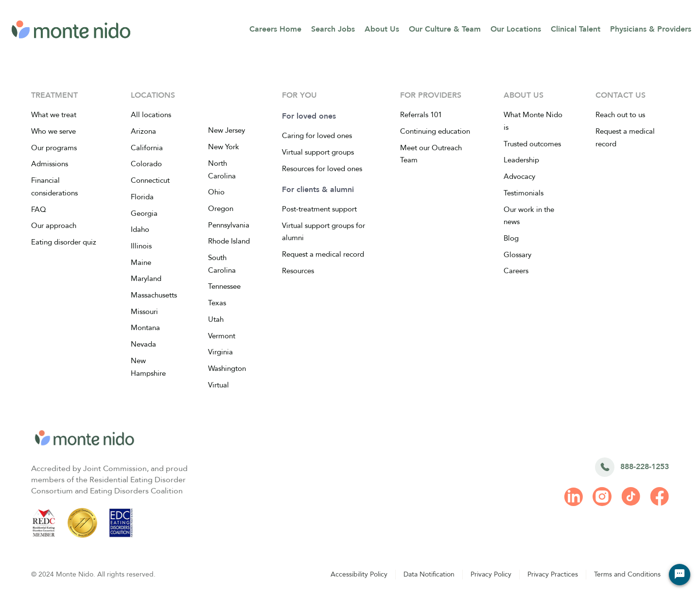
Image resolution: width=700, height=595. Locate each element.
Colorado (146, 164)
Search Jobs (333, 29)
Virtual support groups (318, 152)
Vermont (222, 336)
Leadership (521, 160)
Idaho (140, 229)
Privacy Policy (491, 574)
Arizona (143, 131)
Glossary (517, 255)
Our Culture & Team (445, 29)
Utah (216, 319)
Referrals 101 (421, 115)
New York (224, 147)
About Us (382, 29)
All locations (151, 115)
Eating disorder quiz (64, 242)
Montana (145, 328)
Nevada (143, 344)
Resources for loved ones (322, 169)
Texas (217, 303)
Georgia (144, 213)
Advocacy (519, 176)
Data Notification (429, 574)
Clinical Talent (576, 29)
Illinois (141, 246)
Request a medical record (323, 254)
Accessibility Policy (359, 574)
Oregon (221, 209)
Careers (516, 271)
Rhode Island (229, 241)
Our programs (54, 148)
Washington (227, 368)
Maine (141, 262)
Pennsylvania (229, 225)
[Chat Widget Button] (680, 575)
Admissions (50, 164)
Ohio (216, 192)
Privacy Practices (553, 574)
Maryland (146, 279)
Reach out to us (620, 115)
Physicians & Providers (651, 29)
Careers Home (275, 29)
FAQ (39, 210)
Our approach (54, 226)
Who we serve (53, 131)
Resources (298, 271)
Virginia (220, 352)
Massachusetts (154, 295)
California (147, 148)
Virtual (219, 385)
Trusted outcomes (532, 144)
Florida (142, 197)
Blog (511, 238)
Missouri (144, 312)
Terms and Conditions (627, 574)
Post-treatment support (319, 209)
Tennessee (224, 286)
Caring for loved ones (317, 136)
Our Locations (516, 29)
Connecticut (150, 180)
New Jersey (227, 130)
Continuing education (435, 131)
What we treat (54, 115)
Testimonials (524, 193)
